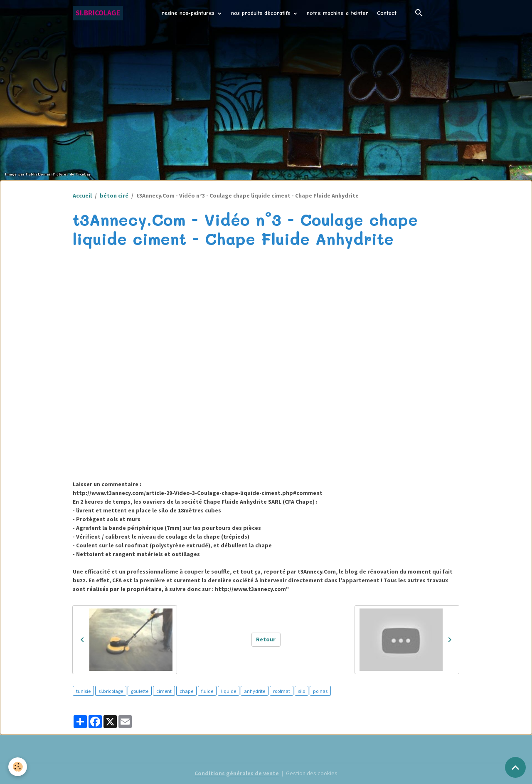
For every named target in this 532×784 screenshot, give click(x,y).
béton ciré (114, 195)
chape (186, 691)
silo (302, 691)
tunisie (83, 691)
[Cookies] (18, 767)
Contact (387, 13)
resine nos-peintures (189, 13)
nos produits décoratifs (262, 13)
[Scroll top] (515, 767)
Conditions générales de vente (237, 773)
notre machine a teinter (337, 13)
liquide (229, 691)
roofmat (282, 691)
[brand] (98, 13)
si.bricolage (111, 691)
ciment (164, 691)
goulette (140, 691)
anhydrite (255, 691)
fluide (207, 691)
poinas (320, 691)
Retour (266, 639)
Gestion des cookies (312, 773)
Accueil (82, 195)
